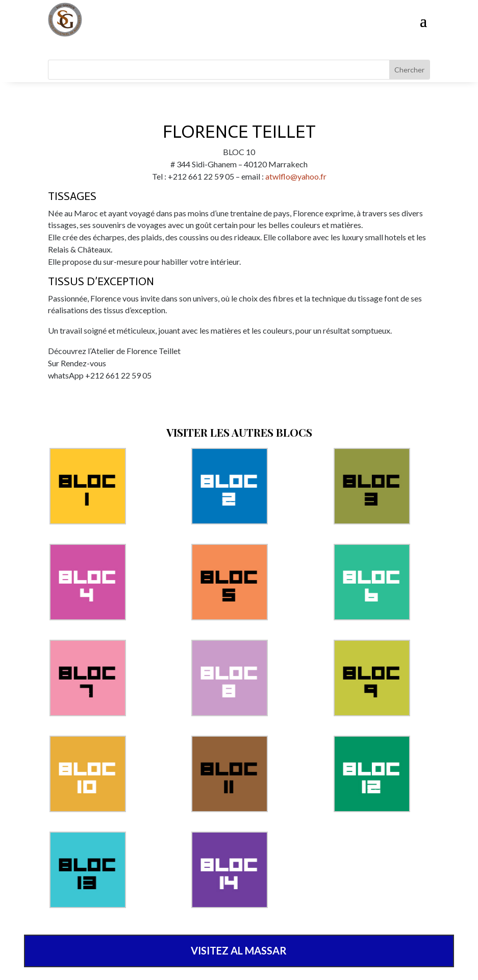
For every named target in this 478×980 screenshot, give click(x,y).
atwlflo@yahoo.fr (296, 176)
